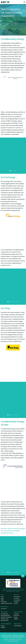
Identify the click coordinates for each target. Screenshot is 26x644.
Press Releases (18, 626)
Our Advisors (17, 600)
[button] (10, 171)
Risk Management (5, 615)
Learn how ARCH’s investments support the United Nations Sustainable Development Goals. (13, 531)
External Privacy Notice (7, 603)
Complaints (4, 602)
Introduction (17, 597)
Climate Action (5, 619)
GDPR (2, 600)
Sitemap (6, 640)
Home (2, 597)
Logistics (16, 619)
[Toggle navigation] (24, 2)
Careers (16, 603)
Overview (16, 614)
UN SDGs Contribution (6, 617)
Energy (16, 617)
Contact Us (4, 609)
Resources (17, 615)
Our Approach (4, 614)
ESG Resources (5, 620)
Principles (16, 602)
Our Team (16, 598)
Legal (2, 598)
